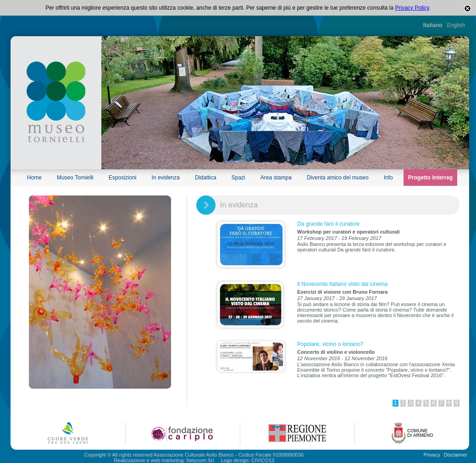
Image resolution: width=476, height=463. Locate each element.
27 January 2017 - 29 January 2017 (337, 298)
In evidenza (166, 178)
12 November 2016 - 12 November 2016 (342, 358)
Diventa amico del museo (338, 178)
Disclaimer (456, 455)
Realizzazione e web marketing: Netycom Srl (164, 460)
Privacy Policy (412, 8)
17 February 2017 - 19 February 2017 (339, 238)
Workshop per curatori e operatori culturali (349, 232)
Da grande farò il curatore (328, 224)
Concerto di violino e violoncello (336, 352)
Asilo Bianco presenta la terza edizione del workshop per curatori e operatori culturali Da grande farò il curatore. (372, 247)
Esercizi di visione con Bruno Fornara (342, 292)
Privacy (432, 455)
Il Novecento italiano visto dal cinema (342, 284)
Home (34, 178)
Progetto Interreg (430, 178)
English (456, 25)
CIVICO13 (263, 460)
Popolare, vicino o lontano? (330, 344)
